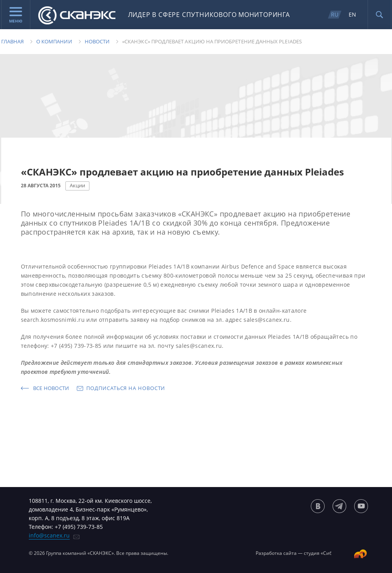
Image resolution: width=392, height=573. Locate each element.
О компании (54, 41)
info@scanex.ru (49, 535)
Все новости (51, 388)
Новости (97, 41)
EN (352, 14)
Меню (16, 15)
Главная (12, 41)
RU (335, 14)
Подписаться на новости (126, 388)
